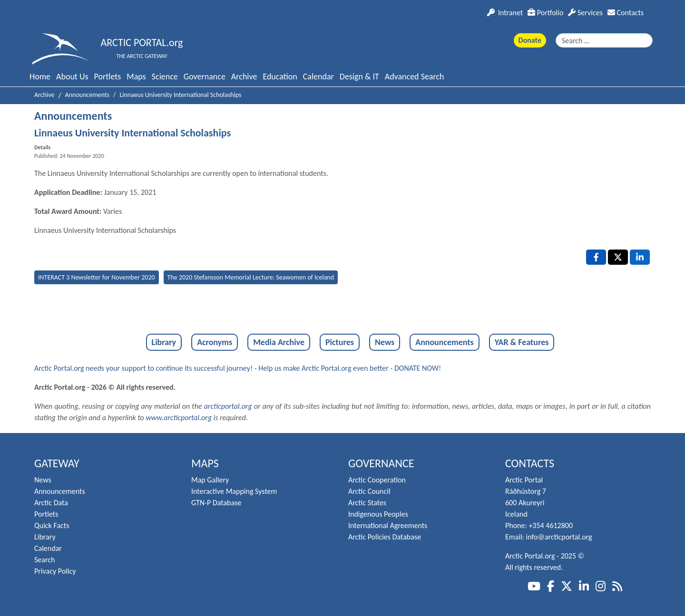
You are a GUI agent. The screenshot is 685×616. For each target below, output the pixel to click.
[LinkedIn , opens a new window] (640, 257)
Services (585, 13)
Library (164, 342)
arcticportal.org (228, 406)
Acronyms (215, 342)
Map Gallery (210, 480)
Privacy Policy (55, 571)
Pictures (340, 342)
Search (45, 560)
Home (40, 77)
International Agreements (388, 525)
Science (165, 77)
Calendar (318, 77)
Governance (205, 77)
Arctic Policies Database (385, 537)
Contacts (626, 13)
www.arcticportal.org (179, 418)
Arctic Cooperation (377, 480)
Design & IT (359, 77)
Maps (136, 77)
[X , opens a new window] (618, 257)
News (385, 342)
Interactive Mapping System (234, 491)
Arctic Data (51, 503)
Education (280, 77)
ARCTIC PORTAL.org (142, 43)
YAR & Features (522, 342)
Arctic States (367, 503)
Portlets (108, 77)
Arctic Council (369, 491)
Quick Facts (52, 525)
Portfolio (545, 13)
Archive (244, 77)
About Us (72, 77)
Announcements (444, 342)
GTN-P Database (216, 503)
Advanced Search (415, 77)
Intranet (505, 13)
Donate (530, 40)
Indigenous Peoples (378, 514)
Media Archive (279, 342)
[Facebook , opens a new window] (596, 257)
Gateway (57, 463)
